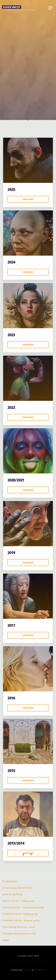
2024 (11, 262)
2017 (11, 625)
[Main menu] (51, 8)
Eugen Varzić (12, 7)
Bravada (27, 970)
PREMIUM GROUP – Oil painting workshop (23, 907)
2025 (11, 189)
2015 (11, 771)
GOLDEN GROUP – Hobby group (18, 901)
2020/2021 (16, 480)
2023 (11, 335)
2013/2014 (16, 843)
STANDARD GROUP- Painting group (20, 914)
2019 (11, 553)
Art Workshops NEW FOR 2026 (17, 888)
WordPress (40, 970)
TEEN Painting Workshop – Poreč (19, 927)
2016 (11, 698)
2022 (11, 407)
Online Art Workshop (12, 894)
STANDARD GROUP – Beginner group (21, 920)
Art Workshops (10, 881)
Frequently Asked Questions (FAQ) (19, 934)
